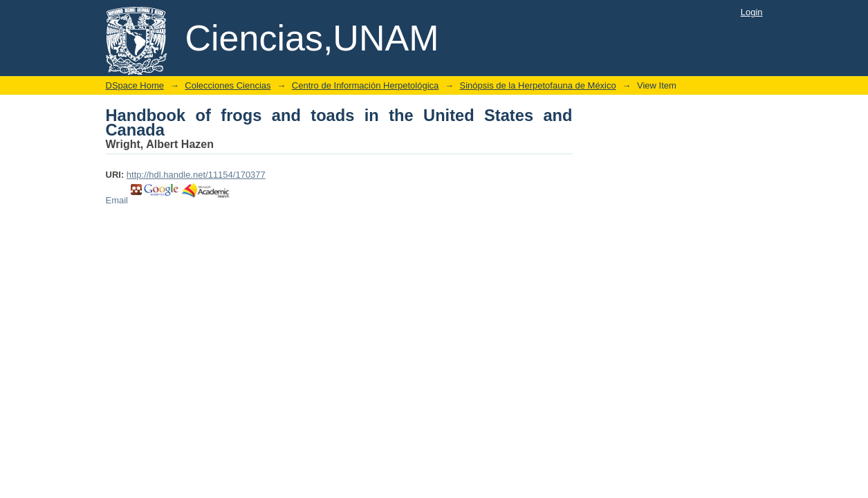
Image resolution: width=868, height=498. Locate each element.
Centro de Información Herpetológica (365, 85)
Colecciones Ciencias (228, 85)
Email (117, 200)
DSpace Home (135, 85)
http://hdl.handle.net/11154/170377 (196, 175)
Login (752, 12)
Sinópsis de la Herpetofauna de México (538, 85)
